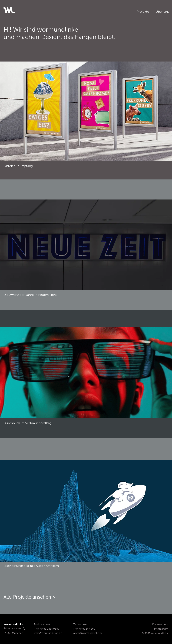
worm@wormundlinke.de (88, 633)
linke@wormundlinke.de (48, 633)
